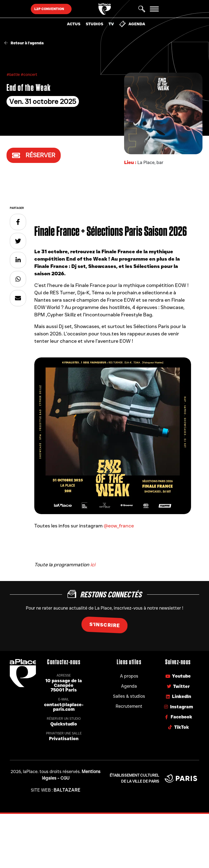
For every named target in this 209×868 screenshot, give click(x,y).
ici (93, 565)
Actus (74, 24)
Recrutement (129, 706)
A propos (129, 676)
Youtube (178, 676)
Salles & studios (129, 696)
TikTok (178, 727)
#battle (14, 75)
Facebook (178, 717)
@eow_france (119, 526)
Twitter (178, 686)
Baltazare (67, 790)
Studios (94, 24)
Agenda (132, 24)
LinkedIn (178, 696)
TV (111, 24)
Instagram (178, 707)
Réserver (34, 155)
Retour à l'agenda (24, 43)
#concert (29, 75)
